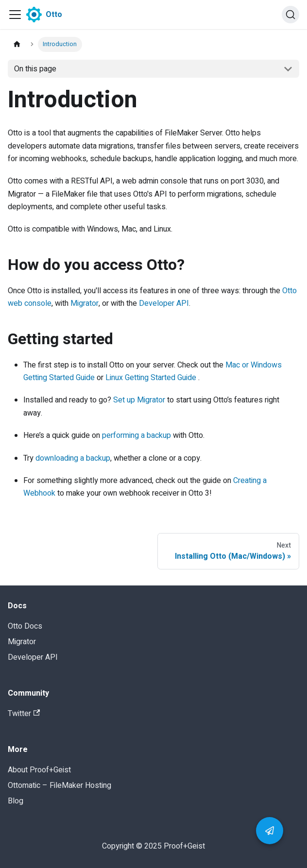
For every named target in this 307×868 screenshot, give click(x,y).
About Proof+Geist (39, 770)
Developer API (164, 303)
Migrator (85, 303)
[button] (270, 831)
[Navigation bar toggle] (15, 15)
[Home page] (17, 44)
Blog (16, 801)
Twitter (24, 714)
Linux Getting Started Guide (151, 378)
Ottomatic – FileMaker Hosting (60, 785)
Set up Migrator (139, 400)
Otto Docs (25, 626)
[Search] (290, 15)
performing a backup (136, 435)
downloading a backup (73, 458)
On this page (35, 69)
